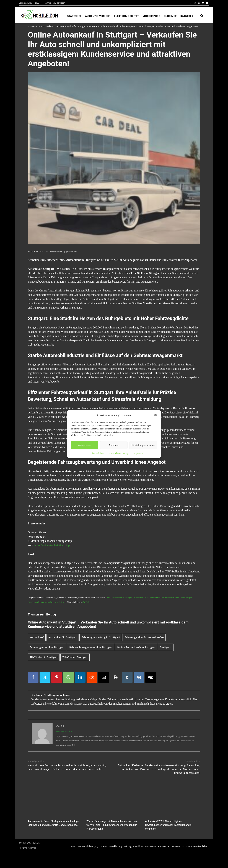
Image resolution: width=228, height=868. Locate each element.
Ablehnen (114, 445)
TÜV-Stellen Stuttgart (75, 657)
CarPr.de (86, 602)
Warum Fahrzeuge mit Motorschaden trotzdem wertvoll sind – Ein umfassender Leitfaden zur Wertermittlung (111, 825)
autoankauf (37, 637)
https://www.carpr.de (64, 731)
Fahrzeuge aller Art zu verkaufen (144, 637)
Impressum (138, 453)
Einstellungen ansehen (143, 445)
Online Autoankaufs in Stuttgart (136, 647)
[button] (156, 415)
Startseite (32, 26)
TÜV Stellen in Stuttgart (44, 657)
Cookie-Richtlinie (96, 453)
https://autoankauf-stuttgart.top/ (52, 545)
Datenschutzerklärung (119, 453)
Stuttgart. (166, 647)
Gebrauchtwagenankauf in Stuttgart (91, 647)
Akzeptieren (85, 445)
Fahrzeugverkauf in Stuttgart (47, 647)
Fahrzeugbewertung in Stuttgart (101, 637)
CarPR (60, 726)
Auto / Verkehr (46, 26)
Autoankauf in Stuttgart (63, 637)
